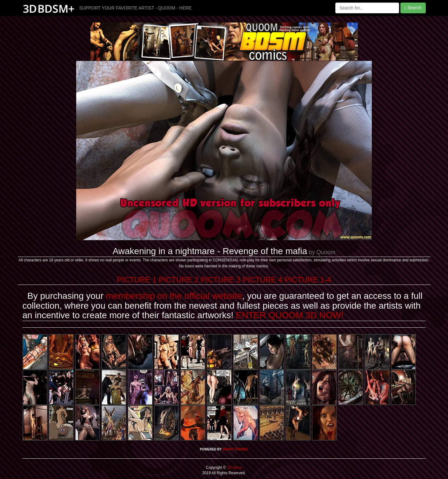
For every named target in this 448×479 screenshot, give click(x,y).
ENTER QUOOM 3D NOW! (290, 315)
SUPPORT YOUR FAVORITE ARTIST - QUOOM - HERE (136, 8)
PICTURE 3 (221, 280)
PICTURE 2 (179, 280)
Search (413, 8)
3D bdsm (234, 468)
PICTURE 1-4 (308, 280)
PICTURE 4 (262, 280)
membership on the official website (174, 296)
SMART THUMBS (235, 449)
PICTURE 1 (137, 280)
